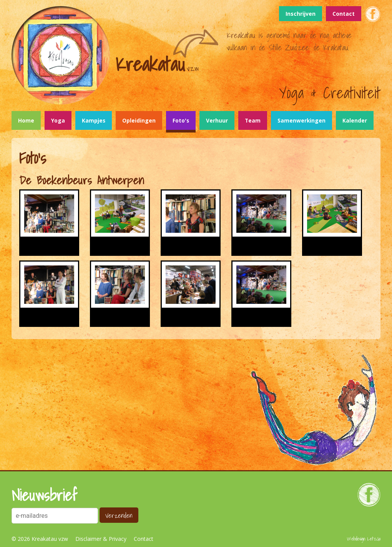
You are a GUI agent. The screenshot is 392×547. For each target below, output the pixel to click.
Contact (344, 14)
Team (253, 120)
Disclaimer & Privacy (101, 539)
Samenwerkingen (301, 120)
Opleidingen (139, 120)
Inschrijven (301, 14)
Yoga (58, 120)
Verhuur (217, 120)
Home (26, 120)
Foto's (181, 120)
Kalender (355, 120)
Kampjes (94, 120)
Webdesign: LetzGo (364, 539)
